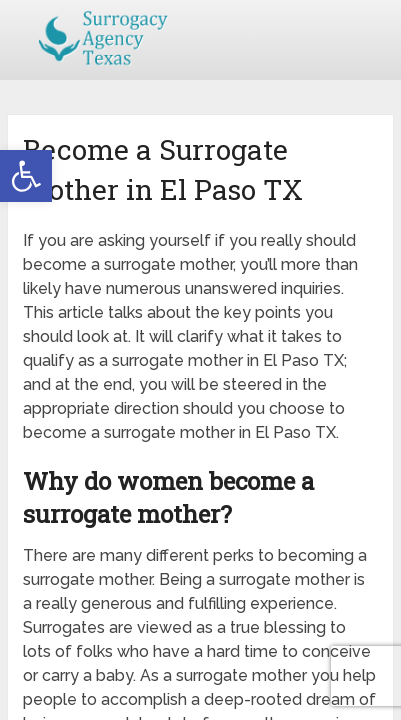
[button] (26, 176)
